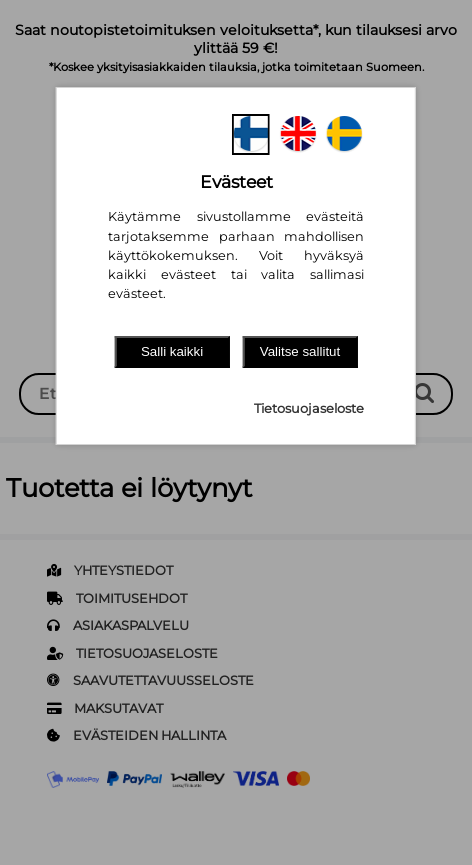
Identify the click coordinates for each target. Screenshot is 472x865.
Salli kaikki (172, 351)
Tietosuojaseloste (309, 408)
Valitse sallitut (300, 351)
